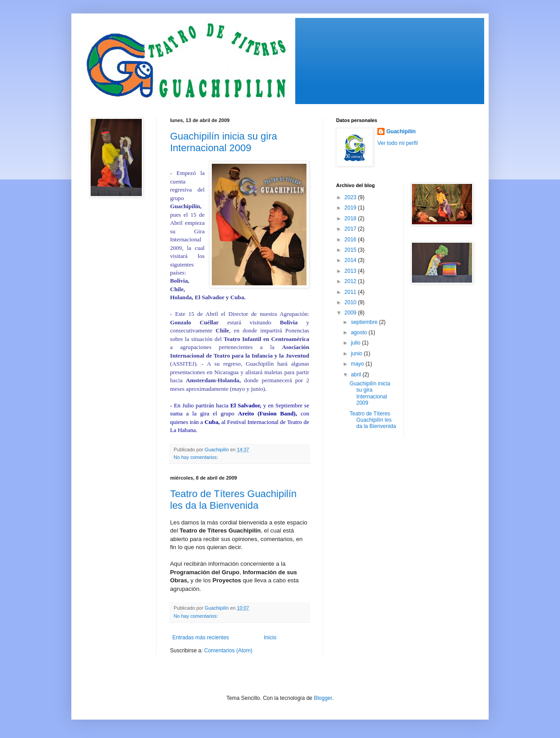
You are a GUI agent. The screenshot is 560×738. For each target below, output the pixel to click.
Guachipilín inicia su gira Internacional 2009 (223, 142)
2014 (351, 260)
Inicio (270, 638)
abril (357, 375)
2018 (351, 218)
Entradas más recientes (201, 638)
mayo (358, 364)
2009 (351, 313)
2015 (351, 250)
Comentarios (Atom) (228, 651)
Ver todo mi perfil (398, 143)
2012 (351, 281)
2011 (351, 292)
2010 (351, 302)
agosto (360, 332)
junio (357, 354)
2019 (351, 208)
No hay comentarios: (197, 457)
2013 (351, 271)
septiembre (365, 322)
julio (357, 343)
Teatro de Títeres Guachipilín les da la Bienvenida (233, 500)
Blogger (323, 698)
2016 (351, 240)
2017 (351, 229)
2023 (351, 197)
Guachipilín (401, 131)
